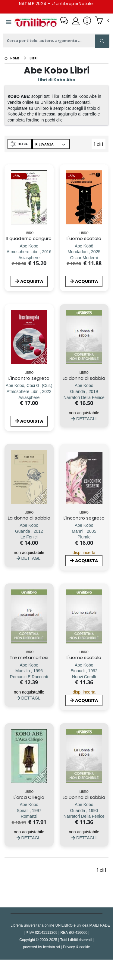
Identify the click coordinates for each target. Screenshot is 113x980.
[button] (102, 21)
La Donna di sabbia (84, 797)
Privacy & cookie (77, 947)
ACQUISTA (29, 281)
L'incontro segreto (29, 378)
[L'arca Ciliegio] (29, 810)
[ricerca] (56, 40)
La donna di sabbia (84, 378)
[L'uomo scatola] (84, 252)
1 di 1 (100, 145)
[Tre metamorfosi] (29, 671)
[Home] (12, 58)
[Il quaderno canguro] (29, 252)
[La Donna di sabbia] (84, 810)
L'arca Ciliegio (29, 797)
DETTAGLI (84, 419)
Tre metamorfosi (29, 657)
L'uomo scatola (84, 238)
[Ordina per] (51, 144)
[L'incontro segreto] (29, 391)
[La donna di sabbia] (84, 391)
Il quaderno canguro (29, 238)
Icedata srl (52, 947)
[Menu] (9, 22)
